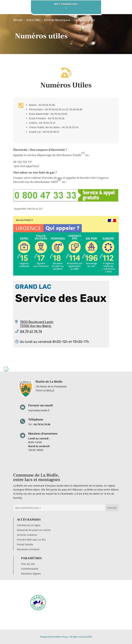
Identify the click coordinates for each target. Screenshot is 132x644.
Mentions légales (31, 574)
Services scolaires (27, 535)
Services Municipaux (57, 20)
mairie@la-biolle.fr (39, 410)
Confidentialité (30, 569)
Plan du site (28, 564)
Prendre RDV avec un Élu (31, 540)
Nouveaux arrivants (28, 549)
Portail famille (25, 544)
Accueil (18, 20)
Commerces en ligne (29, 525)
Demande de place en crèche (34, 530)
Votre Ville (33, 20)
